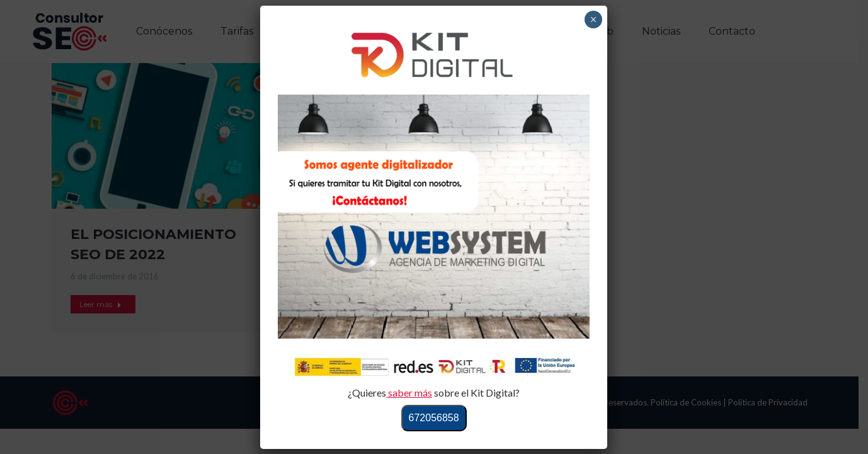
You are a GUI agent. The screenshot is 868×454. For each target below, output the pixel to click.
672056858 (434, 418)
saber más (409, 393)
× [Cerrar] (594, 20)
